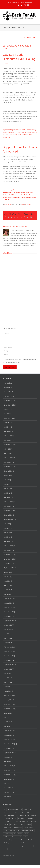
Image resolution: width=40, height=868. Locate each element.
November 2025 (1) (10, 405)
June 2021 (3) (8, 528)
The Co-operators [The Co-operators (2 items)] (8, 843)
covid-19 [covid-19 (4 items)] (6, 825)
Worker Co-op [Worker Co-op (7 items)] (29, 846)
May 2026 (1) (8, 383)
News (22, 204)
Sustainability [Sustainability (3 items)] (7, 840)
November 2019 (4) (10, 612)
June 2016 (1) (8, 757)
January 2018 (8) (9, 700)
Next (34, 37)
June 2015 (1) (8, 784)
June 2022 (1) (8, 484)
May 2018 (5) (8, 682)
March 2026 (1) (9, 392)
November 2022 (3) (10, 467)
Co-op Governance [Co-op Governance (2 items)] (21, 815)
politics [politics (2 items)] (26, 837)
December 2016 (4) (10, 740)
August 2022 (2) (9, 475)
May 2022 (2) (8, 489)
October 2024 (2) (9, 423)
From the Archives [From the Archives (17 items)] (28, 828)
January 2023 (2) (9, 462)
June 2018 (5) (8, 678)
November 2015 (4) (10, 775)
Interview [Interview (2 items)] (20, 834)
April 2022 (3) (8, 493)
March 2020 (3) (9, 594)
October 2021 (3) (9, 515)
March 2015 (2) (9, 788)
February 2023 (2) (9, 458)
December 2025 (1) (10, 401)
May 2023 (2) (8, 453)
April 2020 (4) (8, 590)
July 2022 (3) (8, 480)
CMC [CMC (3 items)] (22, 812)
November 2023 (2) (10, 445)
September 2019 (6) (10, 621)
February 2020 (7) (9, 599)
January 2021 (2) (9, 550)
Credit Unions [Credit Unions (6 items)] (14, 825)
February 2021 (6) (9, 546)
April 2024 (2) (8, 427)
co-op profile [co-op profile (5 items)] (7, 818)
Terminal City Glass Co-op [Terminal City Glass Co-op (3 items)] (28, 840)
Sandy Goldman (8, 204)
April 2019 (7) (8, 643)
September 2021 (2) (10, 519)
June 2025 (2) (8, 409)
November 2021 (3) (10, 511)
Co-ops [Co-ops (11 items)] (14, 818)
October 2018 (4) (9, 660)
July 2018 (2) (8, 674)
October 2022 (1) (9, 471)
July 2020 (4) (8, 577)
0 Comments (28, 204)
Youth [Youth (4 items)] (5, 849)
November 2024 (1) (10, 418)
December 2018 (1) (10, 652)
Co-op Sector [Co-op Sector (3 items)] (22, 818)
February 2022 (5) (9, 502)
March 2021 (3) (9, 542)
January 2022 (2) (9, 506)
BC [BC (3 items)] (21, 809)
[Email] (20, 351)
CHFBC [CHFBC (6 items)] (17, 812)
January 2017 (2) (9, 735)
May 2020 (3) (8, 586)
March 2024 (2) (9, 431)
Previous (28, 37)
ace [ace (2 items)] (5, 809)
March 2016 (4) (9, 762)
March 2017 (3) (9, 726)
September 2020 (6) (10, 568)
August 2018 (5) (9, 669)
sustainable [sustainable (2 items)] (16, 840)
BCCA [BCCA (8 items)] (26, 809)
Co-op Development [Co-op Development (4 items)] (9, 815)
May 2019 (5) (8, 638)
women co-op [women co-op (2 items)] (20, 846)
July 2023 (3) (8, 449)
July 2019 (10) (8, 630)
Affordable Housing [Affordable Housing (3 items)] (13, 809)
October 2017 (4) (9, 713)
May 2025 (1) (8, 414)
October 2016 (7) (9, 748)
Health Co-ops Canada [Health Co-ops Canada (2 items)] (28, 831)
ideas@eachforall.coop (26, 2)
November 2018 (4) (10, 656)
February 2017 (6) (9, 731)
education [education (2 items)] (28, 825)
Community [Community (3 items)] (30, 818)
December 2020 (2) (10, 555)
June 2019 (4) (8, 634)
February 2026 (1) (9, 396)
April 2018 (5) (8, 687)
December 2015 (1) (10, 770)
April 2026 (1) (8, 387)
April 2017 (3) (8, 722)
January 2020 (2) (9, 603)
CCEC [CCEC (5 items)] (11, 812)
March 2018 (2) (9, 691)
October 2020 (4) (9, 564)
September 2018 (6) (10, 665)
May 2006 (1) (8, 797)
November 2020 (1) (10, 559)
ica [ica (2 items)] (15, 834)
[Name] (20, 347)
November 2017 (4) (10, 709)
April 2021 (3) (8, 537)
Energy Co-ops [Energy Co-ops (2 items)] (8, 828)
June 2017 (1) (8, 718)
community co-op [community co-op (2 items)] (8, 822)
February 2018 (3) (9, 696)
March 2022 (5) (9, 497)
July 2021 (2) (8, 524)
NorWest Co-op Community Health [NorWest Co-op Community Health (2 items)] (13, 837)
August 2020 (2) (9, 572)
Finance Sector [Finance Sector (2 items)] (18, 828)
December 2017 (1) (10, 704)
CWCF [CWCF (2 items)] (21, 825)
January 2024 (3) (9, 440)
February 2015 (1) (9, 792)
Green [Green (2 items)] (5, 831)
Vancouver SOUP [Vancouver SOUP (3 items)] (20, 843)
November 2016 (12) (10, 744)
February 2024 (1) (9, 436)
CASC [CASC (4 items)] (5, 812)
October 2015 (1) (9, 779)
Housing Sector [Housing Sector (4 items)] (8, 834)
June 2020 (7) (8, 581)
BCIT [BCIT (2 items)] (31, 809)
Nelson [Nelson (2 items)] (26, 834)
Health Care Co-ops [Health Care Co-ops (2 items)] (14, 831)
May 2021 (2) (8, 533)
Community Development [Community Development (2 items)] (21, 822)
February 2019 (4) (9, 647)
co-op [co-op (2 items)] (28, 812)
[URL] (20, 354)
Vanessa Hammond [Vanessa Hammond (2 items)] (9, 846)
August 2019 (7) (9, 625)
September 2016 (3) (10, 753)
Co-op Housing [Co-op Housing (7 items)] (32, 815)
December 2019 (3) (10, 608)
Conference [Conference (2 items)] (33, 822)
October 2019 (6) (9, 616)
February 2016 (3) (9, 766)
